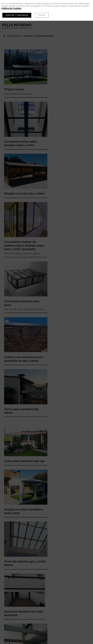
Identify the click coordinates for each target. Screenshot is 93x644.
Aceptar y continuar (17, 15)
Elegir (42, 15)
